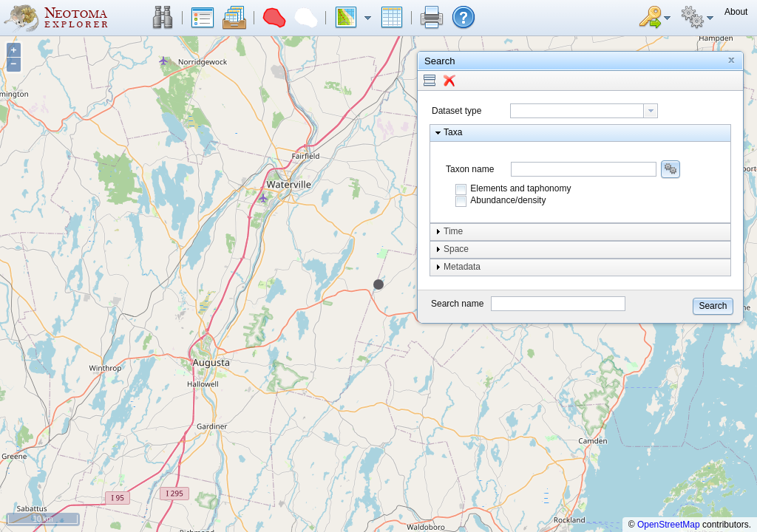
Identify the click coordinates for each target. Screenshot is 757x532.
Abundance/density (508, 200)
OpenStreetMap (669, 525)
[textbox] (577, 111)
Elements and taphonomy (520, 188)
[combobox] (584, 111)
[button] (163, 18)
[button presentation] (651, 111)
